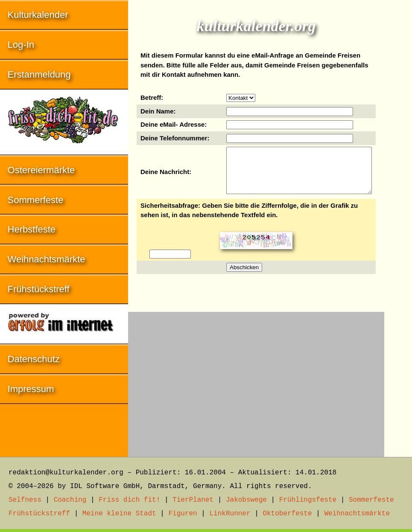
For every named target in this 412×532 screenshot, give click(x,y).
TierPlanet (193, 500)
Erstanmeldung (39, 74)
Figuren (183, 514)
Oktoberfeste (287, 514)
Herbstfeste (32, 229)
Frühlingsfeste (308, 500)
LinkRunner (230, 514)
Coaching (70, 500)
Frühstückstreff (39, 289)
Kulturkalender (38, 15)
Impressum (31, 389)
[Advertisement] (256, 380)
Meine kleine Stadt (119, 514)
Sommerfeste (36, 200)
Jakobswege (246, 500)
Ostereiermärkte (41, 170)
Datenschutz (34, 359)
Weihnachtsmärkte (47, 259)
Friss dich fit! (129, 500)
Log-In (21, 45)
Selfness (25, 500)
